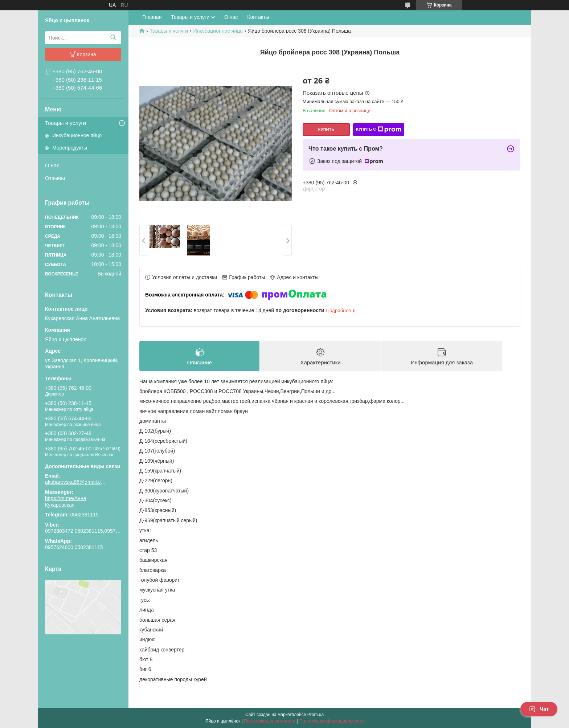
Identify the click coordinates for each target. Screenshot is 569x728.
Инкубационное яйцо (77, 135)
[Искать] (113, 38)
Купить (326, 130)
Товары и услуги (66, 123)
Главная (152, 17)
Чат (539, 709)
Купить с (379, 130)
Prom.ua (316, 715)
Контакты (258, 17)
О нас (52, 165)
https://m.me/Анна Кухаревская (66, 502)
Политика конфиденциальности (331, 721)
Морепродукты (70, 148)
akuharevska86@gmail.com (76, 482)
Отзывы (55, 178)
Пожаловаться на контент (270, 721)
